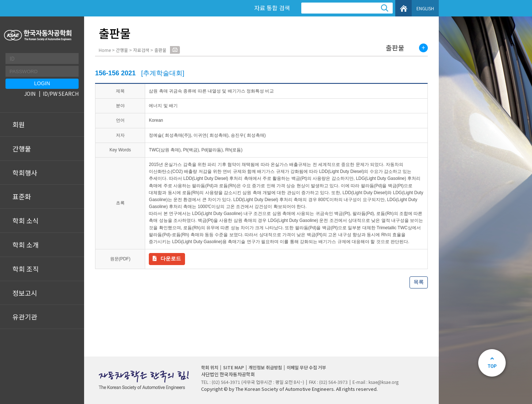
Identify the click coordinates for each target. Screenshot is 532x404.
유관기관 (25, 317)
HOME (403, 8)
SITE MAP (233, 367)
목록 (419, 282)
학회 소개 (26, 245)
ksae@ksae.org (384, 382)
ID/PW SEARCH (61, 94)
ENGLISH (425, 8)
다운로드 (171, 258)
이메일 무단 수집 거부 (306, 367)
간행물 (22, 148)
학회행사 (25, 173)
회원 (19, 124)
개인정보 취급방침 (265, 367)
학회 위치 (210, 367)
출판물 (395, 48)
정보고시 (25, 293)
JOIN (30, 94)
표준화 (22, 196)
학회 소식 (26, 220)
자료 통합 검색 (272, 8)
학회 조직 (26, 269)
